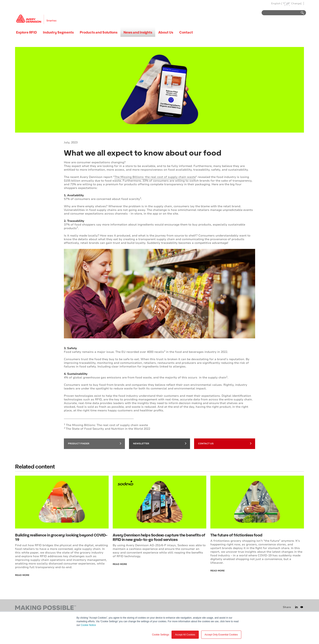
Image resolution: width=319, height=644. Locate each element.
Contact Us (225, 443)
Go (300, 13)
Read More (22, 575)
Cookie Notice (88, 625)
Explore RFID (26, 32)
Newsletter (160, 443)
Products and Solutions (99, 32)
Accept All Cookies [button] (185, 635)
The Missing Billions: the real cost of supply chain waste (155, 177)
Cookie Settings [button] (161, 635)
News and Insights (138, 32)
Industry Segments (58, 32)
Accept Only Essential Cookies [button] (221, 635)
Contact (186, 32)
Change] (296, 4)
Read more (217, 571)
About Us (166, 32)
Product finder (95, 443)
